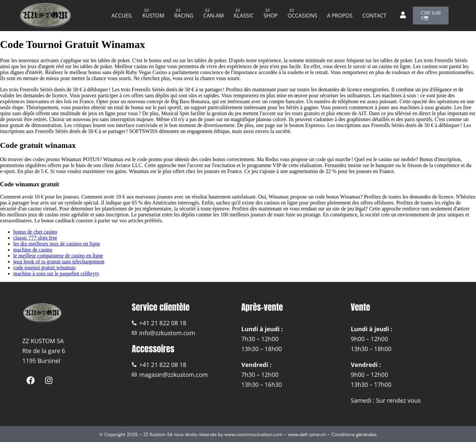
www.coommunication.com (254, 434)
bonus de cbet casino (35, 232)
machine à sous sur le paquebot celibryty (56, 273)
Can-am (214, 16)
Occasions (302, 16)
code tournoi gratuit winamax (44, 268)
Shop (271, 16)
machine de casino (33, 250)
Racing (184, 16)
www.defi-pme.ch (307, 434)
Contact (374, 16)
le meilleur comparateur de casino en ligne (58, 256)
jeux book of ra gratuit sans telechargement (59, 262)
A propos (340, 16)
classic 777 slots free (35, 238)
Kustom (153, 16)
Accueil (122, 16)
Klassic (244, 16)
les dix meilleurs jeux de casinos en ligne (57, 244)
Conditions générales (354, 434)
